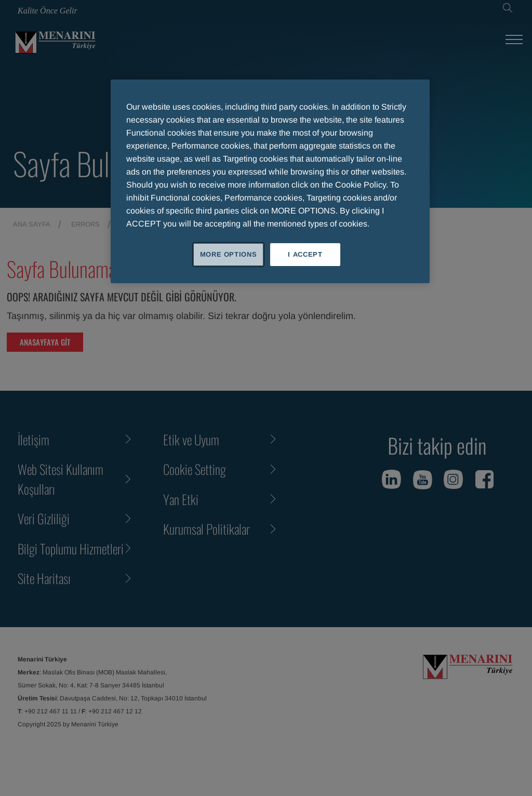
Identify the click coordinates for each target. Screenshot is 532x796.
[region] (270, 181)
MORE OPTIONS (229, 254)
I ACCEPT (305, 254)
